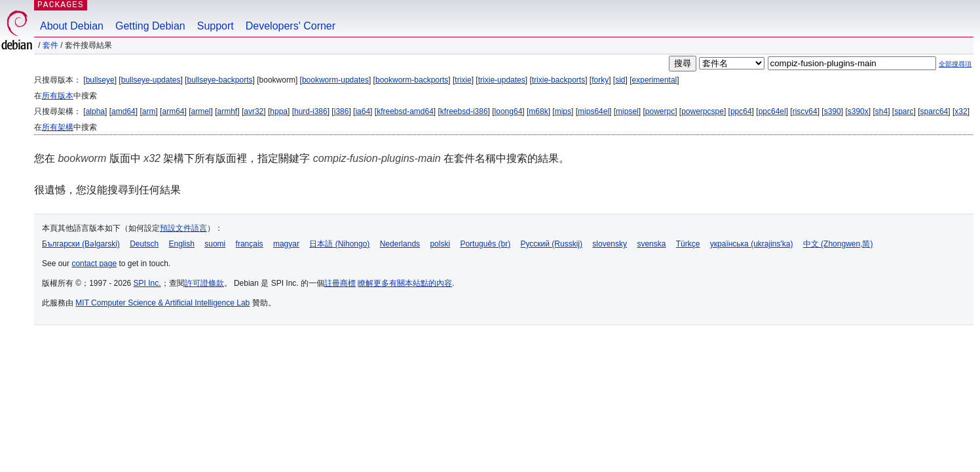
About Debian (72, 26)
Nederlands (400, 244)
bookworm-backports (412, 80)
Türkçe (688, 244)
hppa (279, 111)
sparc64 (934, 111)
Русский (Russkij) (551, 244)
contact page (94, 264)
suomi (215, 244)
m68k (538, 111)
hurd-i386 (311, 111)
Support (216, 26)
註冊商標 (340, 283)
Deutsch (144, 244)
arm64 (173, 111)
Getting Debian (150, 26)
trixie (463, 80)
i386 (342, 111)
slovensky (610, 244)
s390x (858, 111)
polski (440, 244)
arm (149, 111)
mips (563, 111)
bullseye (100, 80)
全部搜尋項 (955, 64)
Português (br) (485, 244)
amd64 (123, 111)
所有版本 (58, 96)
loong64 (509, 111)
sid (620, 80)
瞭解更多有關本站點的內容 (405, 283)
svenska (651, 244)
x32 (961, 111)
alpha (95, 111)
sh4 (881, 111)
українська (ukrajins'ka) (752, 244)
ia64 (363, 111)
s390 (833, 111)
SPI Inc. (147, 283)
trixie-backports (558, 80)
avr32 (254, 111)
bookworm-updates (335, 80)
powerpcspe (703, 111)
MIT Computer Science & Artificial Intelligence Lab (162, 303)
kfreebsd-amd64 (405, 111)
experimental (655, 80)
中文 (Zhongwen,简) (838, 244)
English (182, 244)
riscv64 (805, 111)
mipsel (627, 111)
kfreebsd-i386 (464, 111)
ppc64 (741, 111)
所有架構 (58, 127)
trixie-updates (502, 80)
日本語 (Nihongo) (339, 244)
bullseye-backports (219, 80)
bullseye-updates (151, 80)
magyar (286, 244)
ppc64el (772, 111)
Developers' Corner (291, 26)
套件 (50, 45)
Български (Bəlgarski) (81, 244)
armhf (228, 111)
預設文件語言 (183, 228)
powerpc (660, 111)
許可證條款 (204, 283)
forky (600, 80)
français (250, 244)
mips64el (594, 111)
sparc (904, 111)
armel (201, 111)
